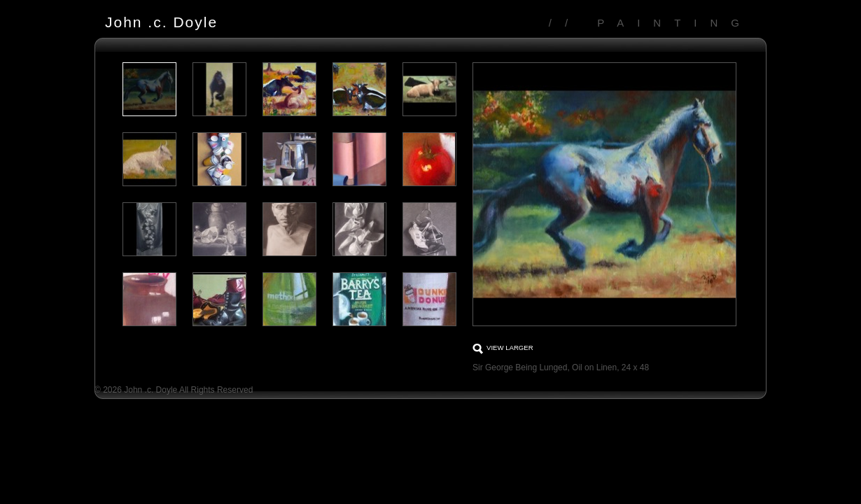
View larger (510, 348)
